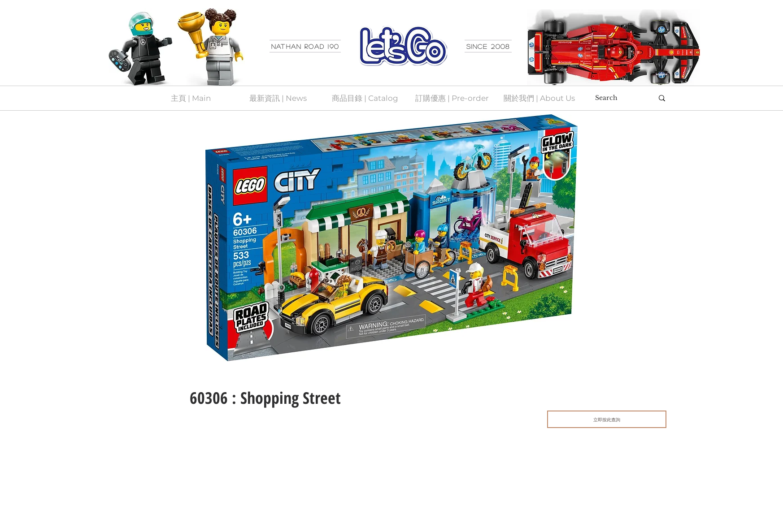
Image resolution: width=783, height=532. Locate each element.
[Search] (618, 98)
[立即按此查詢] (607, 419)
